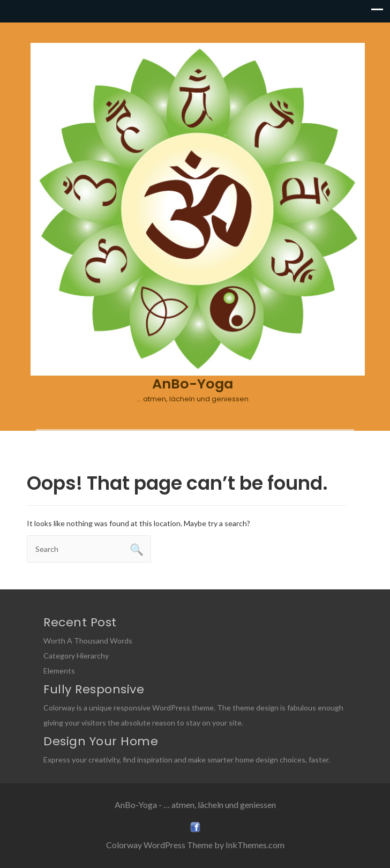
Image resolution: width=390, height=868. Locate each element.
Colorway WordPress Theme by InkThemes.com (195, 845)
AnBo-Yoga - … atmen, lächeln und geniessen (195, 805)
